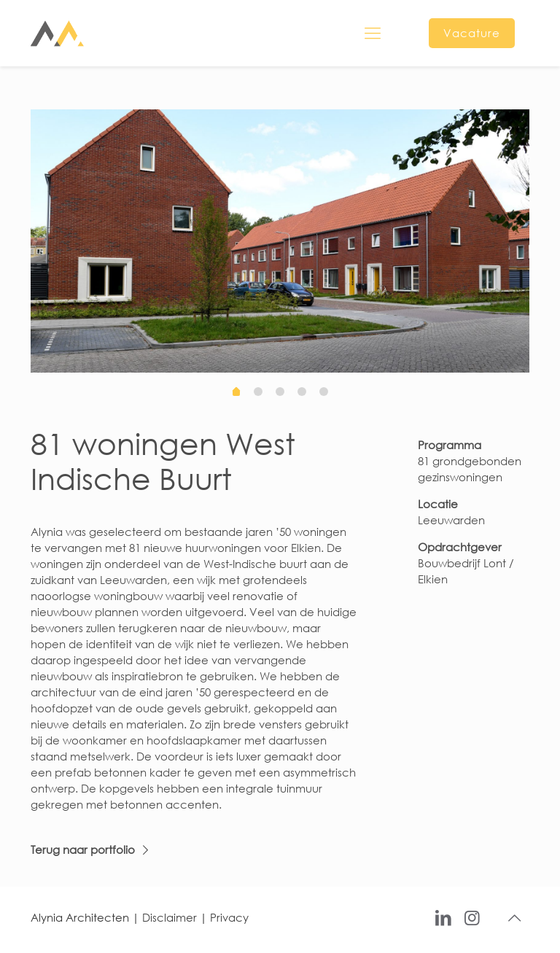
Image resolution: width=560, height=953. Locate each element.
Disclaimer (170, 917)
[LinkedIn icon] (443, 917)
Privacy (229, 917)
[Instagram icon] (472, 917)
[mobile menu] (373, 33)
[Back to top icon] (514, 918)
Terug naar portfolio (83, 849)
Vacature (472, 33)
